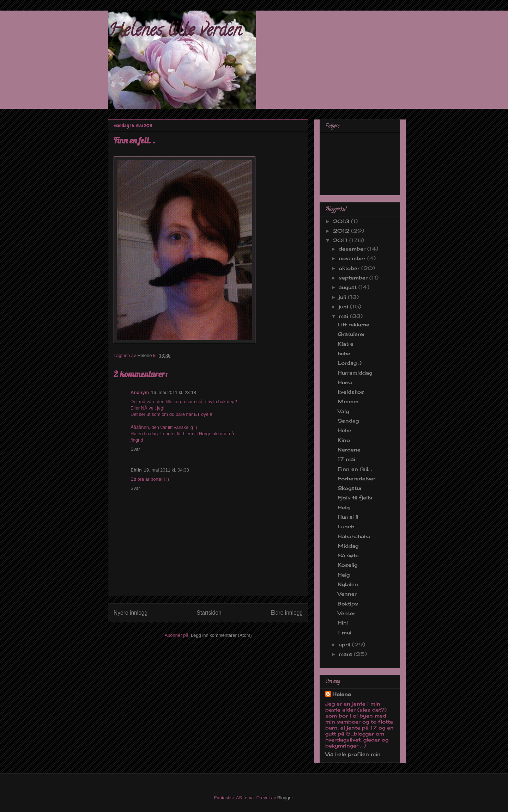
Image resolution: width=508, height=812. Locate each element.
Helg (344, 507)
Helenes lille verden (175, 32)
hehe (344, 353)
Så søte (348, 555)
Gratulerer (351, 334)
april (345, 644)
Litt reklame (353, 324)
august (349, 287)
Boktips (348, 604)
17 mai (346, 459)
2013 (342, 221)
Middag (348, 546)
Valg (343, 411)
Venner (347, 594)
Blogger (285, 798)
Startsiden (209, 613)
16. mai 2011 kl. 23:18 (174, 392)
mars (346, 654)
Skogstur (350, 488)
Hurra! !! (348, 517)
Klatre (346, 344)
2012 (342, 231)
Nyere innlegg (131, 613)
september (354, 278)
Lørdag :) (350, 363)
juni (344, 306)
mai (344, 316)
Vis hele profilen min (353, 754)
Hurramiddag (355, 373)
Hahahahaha (354, 536)
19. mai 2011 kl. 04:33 (167, 470)
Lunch (346, 526)
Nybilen (348, 584)
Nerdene (349, 450)
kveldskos (351, 392)
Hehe (344, 430)
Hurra (345, 382)
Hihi (343, 623)
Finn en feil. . (355, 469)
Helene (342, 694)
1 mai (344, 632)
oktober (350, 268)
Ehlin (136, 470)
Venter (346, 613)
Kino (344, 440)
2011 (341, 240)
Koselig (347, 565)
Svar (135, 449)
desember (353, 249)
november (353, 258)
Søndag (348, 421)
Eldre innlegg (287, 613)
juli (343, 297)
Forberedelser (356, 478)
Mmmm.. (349, 401)
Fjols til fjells (355, 497)
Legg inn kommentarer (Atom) (221, 635)
